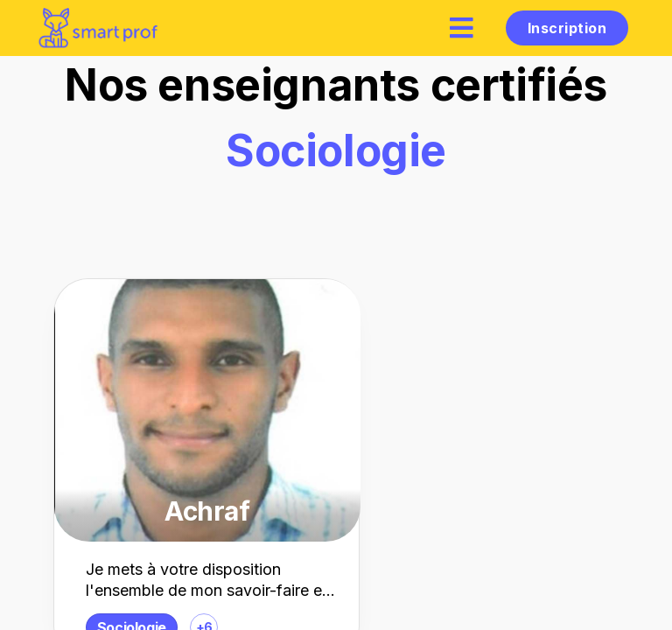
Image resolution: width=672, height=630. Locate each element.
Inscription (567, 28)
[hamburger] (462, 28)
